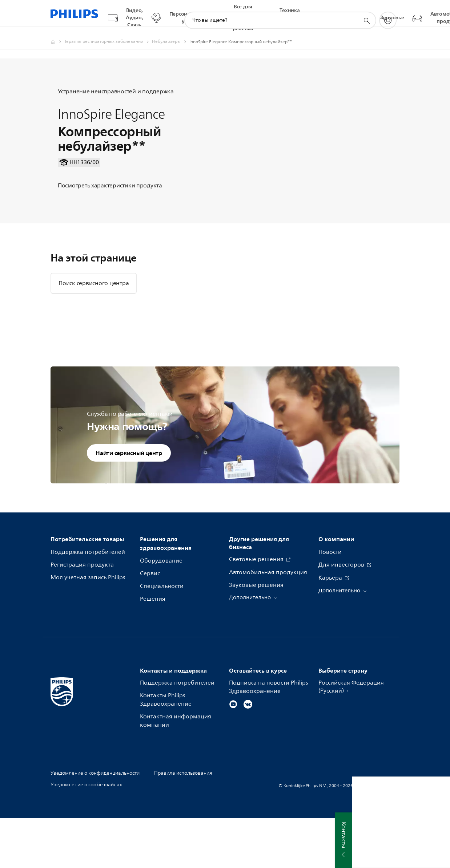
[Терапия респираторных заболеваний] (108, 35)
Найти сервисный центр (129, 503)
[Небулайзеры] (171, 35)
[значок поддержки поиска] (366, 14)
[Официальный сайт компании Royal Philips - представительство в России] (57, 35)
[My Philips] (388, 13)
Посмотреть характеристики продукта (110, 207)
